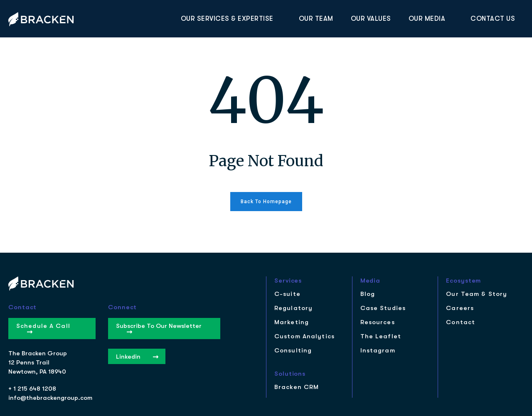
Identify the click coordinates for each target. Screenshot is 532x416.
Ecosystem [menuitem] (463, 281)
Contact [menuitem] (461, 322)
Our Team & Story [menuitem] (477, 294)
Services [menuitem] (288, 281)
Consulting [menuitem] (293, 351)
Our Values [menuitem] (371, 19)
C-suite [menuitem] (287, 294)
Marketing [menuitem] (292, 322)
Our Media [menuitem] (427, 19)
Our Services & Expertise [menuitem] (227, 19)
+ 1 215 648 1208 (32, 389)
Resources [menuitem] (378, 322)
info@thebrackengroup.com (50, 398)
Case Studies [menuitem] (383, 308)
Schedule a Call (43, 328)
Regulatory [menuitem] (293, 308)
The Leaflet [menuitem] (381, 336)
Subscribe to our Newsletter (159, 328)
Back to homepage (266, 202)
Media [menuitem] (371, 281)
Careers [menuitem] (460, 308)
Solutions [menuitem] (290, 374)
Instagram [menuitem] (378, 351)
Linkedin (137, 357)
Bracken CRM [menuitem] (297, 387)
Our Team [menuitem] (316, 19)
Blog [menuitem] (368, 294)
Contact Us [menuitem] (493, 19)
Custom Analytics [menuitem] (304, 336)
